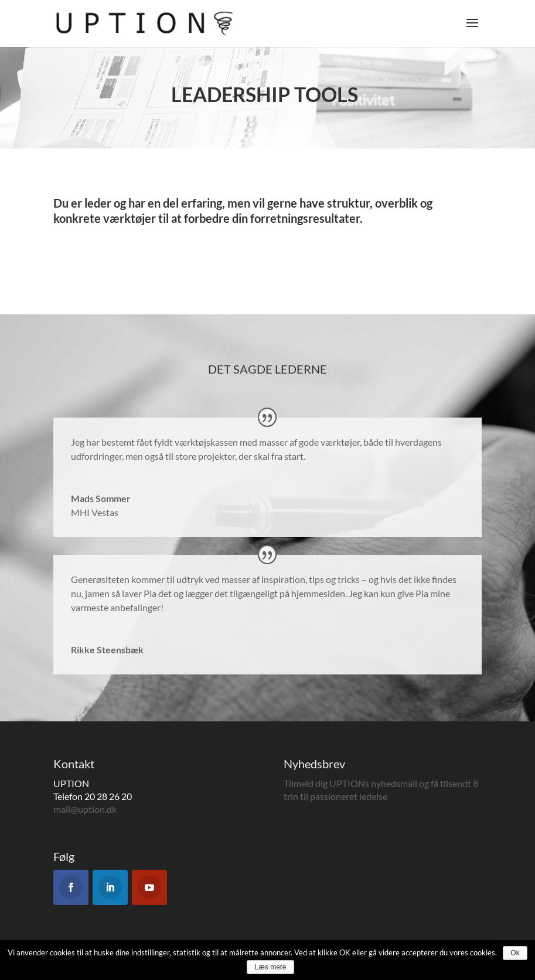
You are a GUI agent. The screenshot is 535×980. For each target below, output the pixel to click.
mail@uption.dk (85, 809)
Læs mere (270, 967)
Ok (515, 953)
